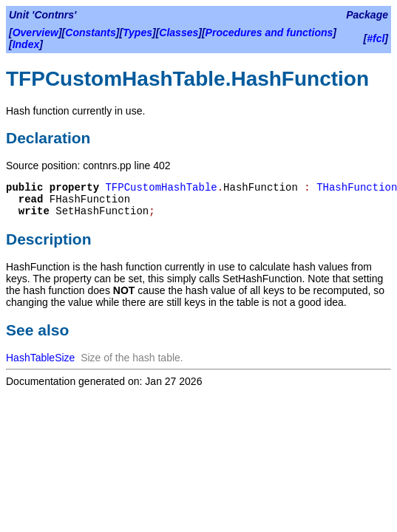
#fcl (376, 38)
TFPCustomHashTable (161, 188)
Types (138, 33)
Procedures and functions (269, 33)
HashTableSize (40, 358)
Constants (90, 33)
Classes (179, 33)
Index (26, 44)
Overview (35, 33)
